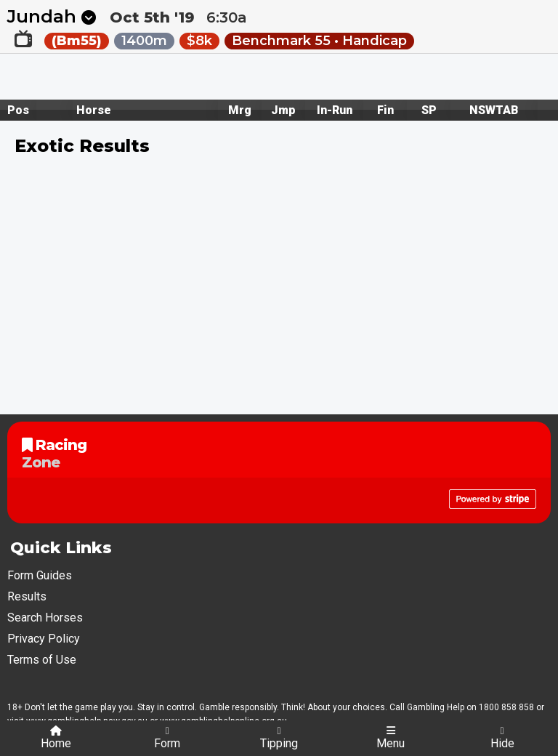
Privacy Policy (44, 639)
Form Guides (40, 575)
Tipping (279, 738)
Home (56, 738)
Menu (391, 738)
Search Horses (45, 618)
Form (167, 738)
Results (27, 596)
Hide (502, 738)
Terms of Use (42, 660)
